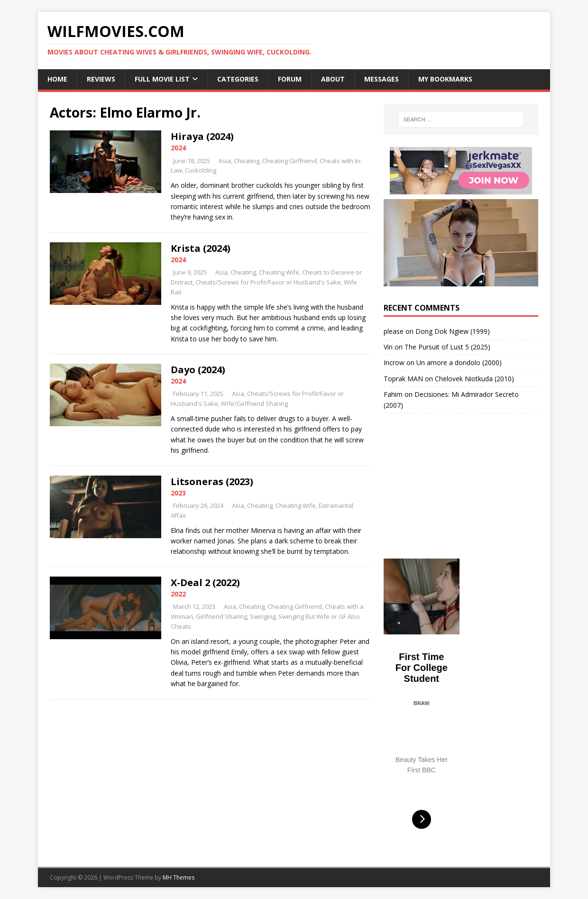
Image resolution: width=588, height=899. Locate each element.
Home (57, 79)
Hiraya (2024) (202, 136)
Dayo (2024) (198, 370)
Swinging (263, 616)
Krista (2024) (201, 248)
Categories (238, 79)
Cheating (247, 161)
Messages (381, 79)
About (333, 79)
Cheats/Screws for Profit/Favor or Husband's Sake (268, 282)
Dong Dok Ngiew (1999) (453, 331)
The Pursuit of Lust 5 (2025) (447, 347)
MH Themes (179, 877)
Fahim (393, 394)
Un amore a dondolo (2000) (459, 362)
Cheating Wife (279, 272)
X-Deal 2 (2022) (205, 583)
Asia (225, 161)
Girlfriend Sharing (221, 616)
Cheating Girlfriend (289, 161)
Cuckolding (201, 170)
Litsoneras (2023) (212, 482)
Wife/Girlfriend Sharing (254, 404)
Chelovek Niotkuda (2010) (474, 379)
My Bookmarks (445, 79)
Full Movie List (162, 79)
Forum (290, 79)
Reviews (101, 79)
